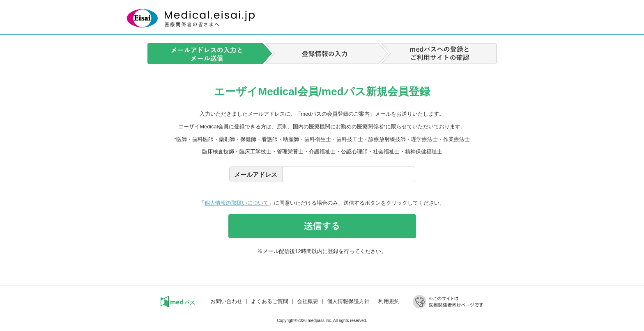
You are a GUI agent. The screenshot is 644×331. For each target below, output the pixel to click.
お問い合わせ (226, 301)
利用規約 (389, 301)
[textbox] (349, 174)
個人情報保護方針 (348, 301)
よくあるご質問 (270, 301)
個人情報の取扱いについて (237, 203)
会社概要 (308, 301)
